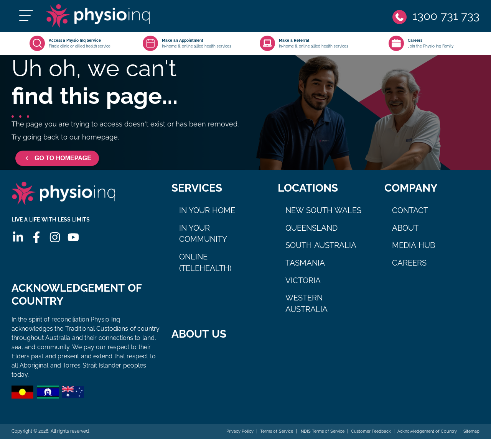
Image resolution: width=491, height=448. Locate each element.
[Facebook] (36, 246)
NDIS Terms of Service (311, 441)
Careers (409, 267)
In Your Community (203, 238)
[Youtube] (72, 246)
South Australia (321, 250)
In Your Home (207, 215)
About (405, 233)
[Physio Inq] (110, 18)
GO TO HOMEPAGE (57, 163)
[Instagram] (54, 246)
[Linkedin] (17, 246)
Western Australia (306, 308)
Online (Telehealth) (205, 267)
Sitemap (471, 441)
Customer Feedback (363, 441)
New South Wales (323, 215)
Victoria (303, 285)
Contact (410, 215)
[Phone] (435, 18)
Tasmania (305, 267)
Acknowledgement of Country (423, 441)
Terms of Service (262, 441)
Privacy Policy (222, 441)
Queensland (311, 233)
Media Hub (414, 250)
